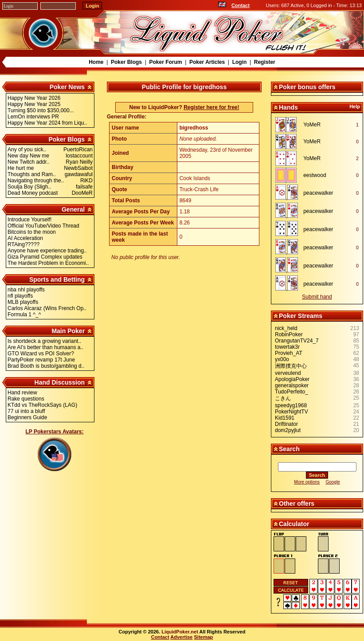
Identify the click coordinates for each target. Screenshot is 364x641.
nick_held (286, 328)
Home (96, 62)
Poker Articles (207, 62)
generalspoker (292, 385)
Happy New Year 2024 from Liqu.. (47, 123)
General (73, 209)
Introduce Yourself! (29, 220)
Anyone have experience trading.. (47, 251)
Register (265, 62)
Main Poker (68, 331)
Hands (288, 107)
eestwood (315, 175)
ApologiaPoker (292, 379)
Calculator (294, 524)
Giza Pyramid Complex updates (45, 257)
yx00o (282, 359)
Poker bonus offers (307, 87)
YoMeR (312, 125)
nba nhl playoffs (26, 290)
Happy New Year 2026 (34, 98)
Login (240, 62)
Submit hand (317, 297)
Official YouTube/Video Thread (43, 226)
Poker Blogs (126, 62)
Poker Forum (165, 62)
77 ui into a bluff (26, 411)
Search (289, 449)
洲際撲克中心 (291, 366)
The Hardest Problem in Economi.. (48, 263)
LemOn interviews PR (33, 117)
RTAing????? (23, 244)
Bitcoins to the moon (32, 232)
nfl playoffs (20, 296)
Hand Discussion (60, 382)
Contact (241, 5)
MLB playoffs (23, 302)
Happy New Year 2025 (34, 104)
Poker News (67, 87)
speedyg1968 (291, 405)
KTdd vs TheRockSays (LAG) (42, 405)
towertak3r (287, 347)
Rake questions (26, 399)
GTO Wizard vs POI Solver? (41, 354)
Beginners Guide (27, 417)
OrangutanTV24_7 (297, 341)
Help (355, 106)
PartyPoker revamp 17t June (41, 360)
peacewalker (318, 193)
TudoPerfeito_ (292, 392)
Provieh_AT (289, 353)
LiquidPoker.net (180, 632)
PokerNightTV (292, 412)
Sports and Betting (57, 279)
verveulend (288, 373)
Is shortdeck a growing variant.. (44, 341)
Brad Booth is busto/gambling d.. (46, 366)
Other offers (297, 503)
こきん (283, 398)
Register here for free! (211, 107)
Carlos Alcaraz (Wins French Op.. (47, 308)
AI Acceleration (25, 238)
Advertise (181, 637)
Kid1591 (285, 418)
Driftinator (286, 424)
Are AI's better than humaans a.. (45, 347)
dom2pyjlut (288, 430)
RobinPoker (289, 334)
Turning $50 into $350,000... (41, 110)
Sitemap (204, 637)
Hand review (22, 393)
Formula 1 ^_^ (24, 315)
